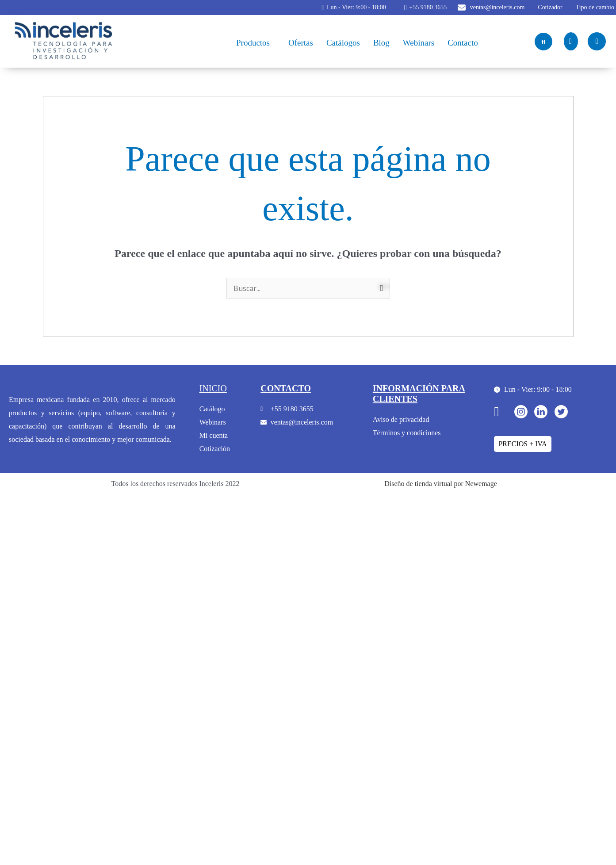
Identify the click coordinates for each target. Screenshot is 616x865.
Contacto (463, 43)
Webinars (419, 43)
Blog (381, 43)
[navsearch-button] (543, 42)
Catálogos (343, 43)
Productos (253, 43)
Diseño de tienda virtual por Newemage (441, 484)
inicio (213, 388)
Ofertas (301, 43)
